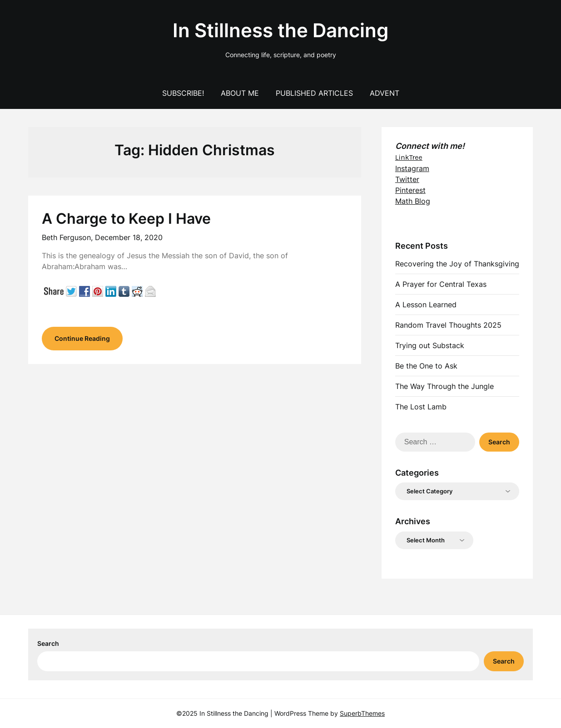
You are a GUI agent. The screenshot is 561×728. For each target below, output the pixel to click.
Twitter (407, 179)
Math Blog (413, 201)
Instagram (412, 168)
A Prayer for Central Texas (441, 284)
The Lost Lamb (421, 407)
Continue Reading (82, 338)
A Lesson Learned (426, 305)
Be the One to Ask (426, 366)
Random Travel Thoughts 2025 (448, 325)
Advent (385, 93)
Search (48, 643)
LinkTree (409, 157)
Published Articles (314, 93)
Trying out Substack (430, 345)
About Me (240, 93)
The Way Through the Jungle (444, 386)
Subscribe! (183, 93)
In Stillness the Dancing (280, 30)
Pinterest (410, 190)
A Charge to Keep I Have (126, 219)
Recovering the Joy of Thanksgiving (457, 264)
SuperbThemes (362, 713)
